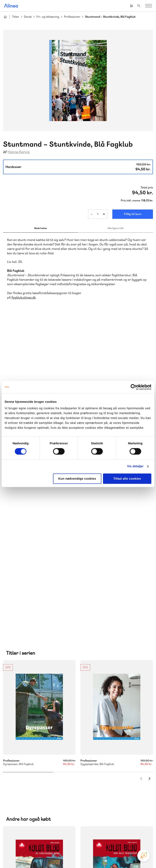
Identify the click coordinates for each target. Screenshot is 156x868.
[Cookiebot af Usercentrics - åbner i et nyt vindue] (134, 387)
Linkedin (121, 829)
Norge (55, 742)
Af (5, 152)
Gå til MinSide (101, 768)
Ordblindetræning (23, 746)
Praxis (14, 742)
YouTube (111, 829)
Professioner (72, 17)
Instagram (92, 829)
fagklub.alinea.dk (24, 297)
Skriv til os (106, 691)
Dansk (28, 17)
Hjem (5, 17)
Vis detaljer (135, 466)
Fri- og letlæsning (48, 17)
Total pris (147, 188)
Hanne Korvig (19, 152)
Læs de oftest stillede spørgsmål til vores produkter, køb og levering (36, 813)
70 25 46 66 (107, 682)
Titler (16, 17)
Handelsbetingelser (72, 856)
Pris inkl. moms (131, 201)
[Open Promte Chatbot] (144, 856)
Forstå (46, 746)
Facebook (102, 829)
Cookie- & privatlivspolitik (43, 856)
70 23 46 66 (28, 781)
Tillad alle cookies (127, 479)
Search (139, 6)
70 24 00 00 (107, 806)
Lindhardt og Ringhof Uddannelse (34, 732)
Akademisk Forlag (43, 737)
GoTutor (26, 742)
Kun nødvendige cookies (77, 479)
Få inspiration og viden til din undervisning (110, 714)
